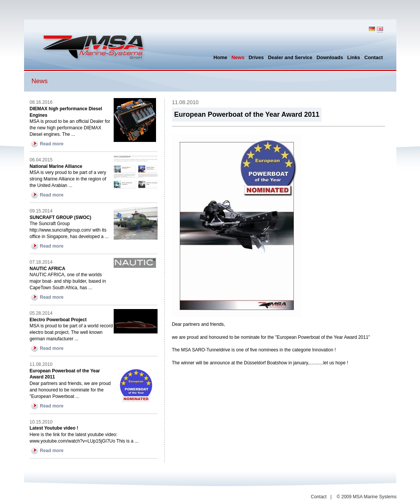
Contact (319, 497)
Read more (52, 144)
